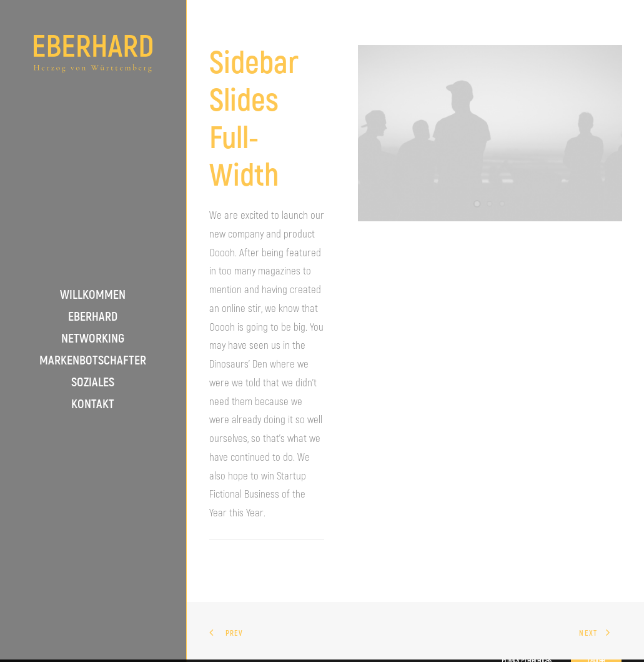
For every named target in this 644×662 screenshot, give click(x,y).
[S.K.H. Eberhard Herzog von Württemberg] (93, 54)
